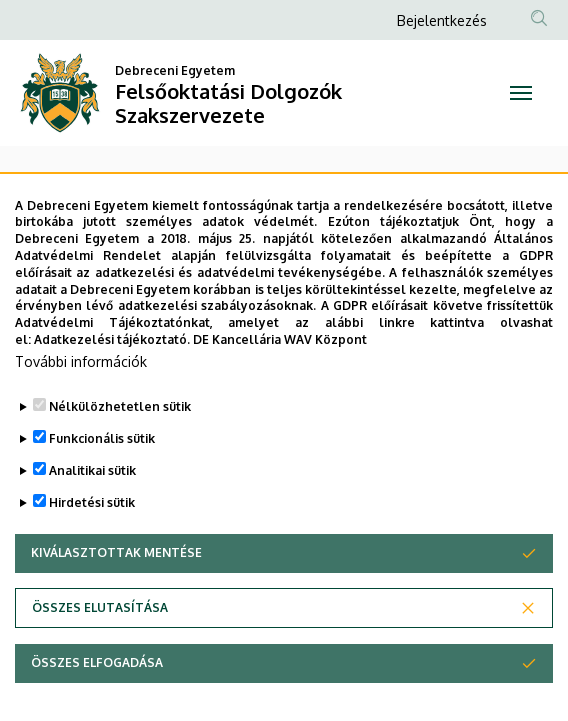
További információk (81, 403)
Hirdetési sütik (92, 544)
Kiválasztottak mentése (116, 594)
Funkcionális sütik (102, 480)
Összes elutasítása (100, 649)
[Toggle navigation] (520, 93)
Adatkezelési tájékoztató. (112, 381)
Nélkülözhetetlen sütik (120, 448)
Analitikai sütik (92, 512)
